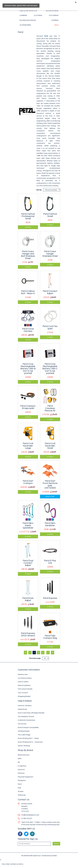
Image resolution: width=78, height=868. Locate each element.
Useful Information (28, 11)
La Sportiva (22, 766)
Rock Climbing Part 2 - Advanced (30, 742)
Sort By (39, 190)
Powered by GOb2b (49, 856)
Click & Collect (23, 682)
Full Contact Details (25, 689)
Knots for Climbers (25, 706)
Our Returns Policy (25, 678)
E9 (19, 762)
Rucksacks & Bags (28, 20)
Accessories (25, 25)
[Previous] (25, 653)
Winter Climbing (24, 746)
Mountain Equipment (26, 777)
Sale (56, 25)
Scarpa (21, 791)
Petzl (46, 36)
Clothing (38, 15)
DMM (20, 759)
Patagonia (22, 780)
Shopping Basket (24, 696)
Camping (55, 20)
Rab (19, 788)
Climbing (23, 15)
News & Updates (24, 685)
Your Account (23, 693)
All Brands (22, 795)
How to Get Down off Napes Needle (31, 713)
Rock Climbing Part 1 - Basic (28, 738)
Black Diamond (24, 755)
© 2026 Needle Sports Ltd (31, 856)
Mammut (21, 770)
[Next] (53, 653)
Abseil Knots (22, 709)
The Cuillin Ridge (24, 735)
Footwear (54, 15)
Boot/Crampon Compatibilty (28, 727)
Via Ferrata (22, 724)
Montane (21, 773)
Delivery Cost (23, 674)
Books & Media (52, 11)
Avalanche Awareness (26, 720)
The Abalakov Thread (26, 717)
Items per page (35, 658)
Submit (56, 844)
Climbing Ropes (24, 731)
